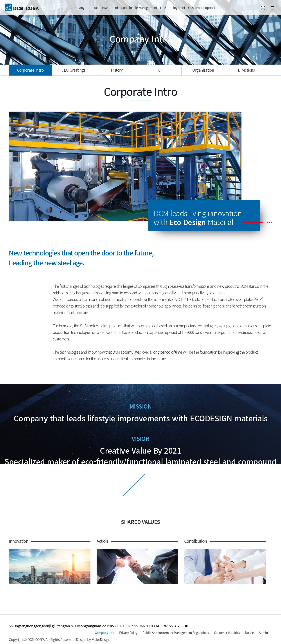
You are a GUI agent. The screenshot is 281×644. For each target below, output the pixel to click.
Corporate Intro (30, 70)
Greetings (73, 70)
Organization (203, 70)
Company (77, 8)
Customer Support (202, 8)
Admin (263, 633)
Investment (110, 8)
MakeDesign (101, 639)
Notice (249, 633)
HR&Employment (173, 8)
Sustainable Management (139, 8)
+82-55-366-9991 (140, 626)
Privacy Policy (128, 633)
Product (93, 8)
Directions (246, 70)
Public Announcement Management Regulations (176, 633)
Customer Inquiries (227, 633)
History (117, 70)
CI (160, 70)
